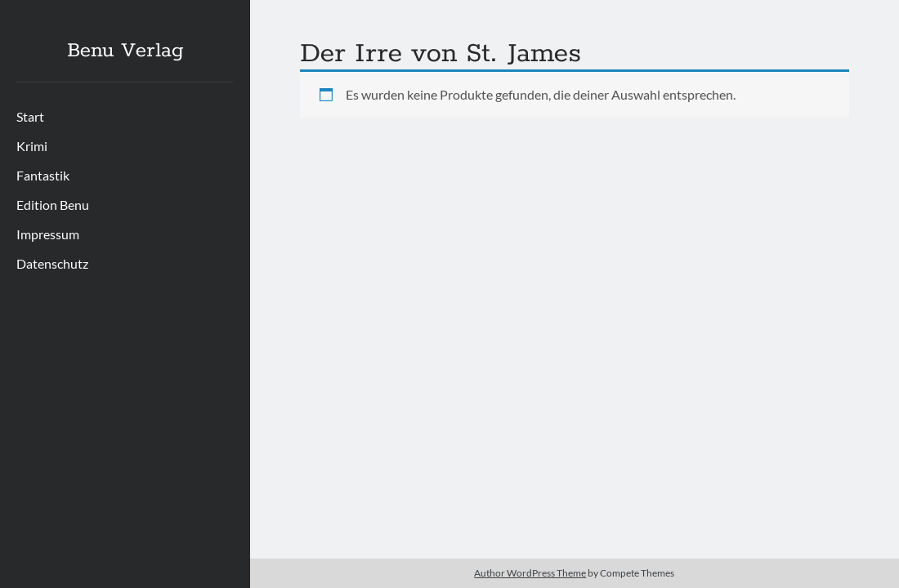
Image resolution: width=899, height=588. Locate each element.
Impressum (48, 234)
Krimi (32, 146)
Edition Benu (53, 205)
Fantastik (43, 175)
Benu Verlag (125, 51)
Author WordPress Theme (530, 573)
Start (30, 116)
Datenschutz (52, 263)
